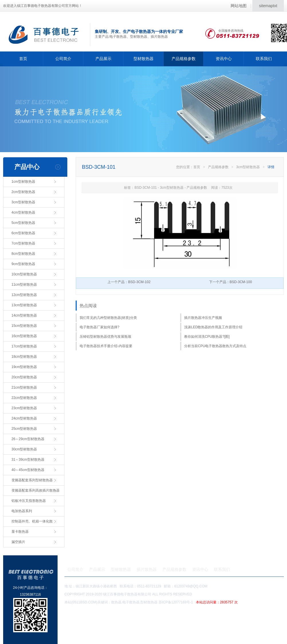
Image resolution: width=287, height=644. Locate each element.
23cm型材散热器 (24, 408)
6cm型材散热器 (23, 233)
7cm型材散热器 (23, 243)
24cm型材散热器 (24, 418)
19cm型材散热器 (24, 367)
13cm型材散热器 (24, 305)
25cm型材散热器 (24, 429)
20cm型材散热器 (24, 377)
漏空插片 (18, 542)
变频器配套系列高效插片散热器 (36, 490)
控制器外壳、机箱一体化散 (32, 521)
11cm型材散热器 (24, 285)
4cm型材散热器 (23, 212)
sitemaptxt (268, 6)
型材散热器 (143, 59)
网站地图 (239, 6)
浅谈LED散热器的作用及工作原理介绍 (213, 327)
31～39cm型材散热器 (28, 460)
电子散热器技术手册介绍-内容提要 (106, 346)
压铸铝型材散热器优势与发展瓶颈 (105, 337)
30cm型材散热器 (24, 449)
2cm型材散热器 (23, 192)
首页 (23, 59)
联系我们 (264, 59)
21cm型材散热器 (24, 387)
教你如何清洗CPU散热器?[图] (207, 337)
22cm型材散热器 (24, 398)
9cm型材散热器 (23, 264)
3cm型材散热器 (23, 202)
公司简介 (63, 59)
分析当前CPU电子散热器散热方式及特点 (215, 346)
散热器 (116, 602)
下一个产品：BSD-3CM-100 (231, 282)
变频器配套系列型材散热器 (32, 480)
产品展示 (103, 59)
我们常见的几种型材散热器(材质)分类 (108, 318)
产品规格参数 (184, 59)
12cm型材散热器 (24, 295)
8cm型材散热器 (23, 254)
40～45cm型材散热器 (28, 470)
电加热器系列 (22, 511)
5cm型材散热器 (23, 223)
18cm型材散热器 (24, 357)
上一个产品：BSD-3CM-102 (129, 282)
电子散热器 (131, 602)
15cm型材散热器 (24, 326)
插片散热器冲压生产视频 (203, 318)
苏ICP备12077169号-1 (199, 602)
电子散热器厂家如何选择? (100, 327)
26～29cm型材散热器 (28, 439)
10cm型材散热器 (24, 274)
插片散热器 (147, 569)
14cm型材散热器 (24, 315)
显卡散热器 (20, 532)
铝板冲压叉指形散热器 (29, 501)
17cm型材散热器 (24, 346)
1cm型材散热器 (23, 182)
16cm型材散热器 (24, 336)
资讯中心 (224, 59)
